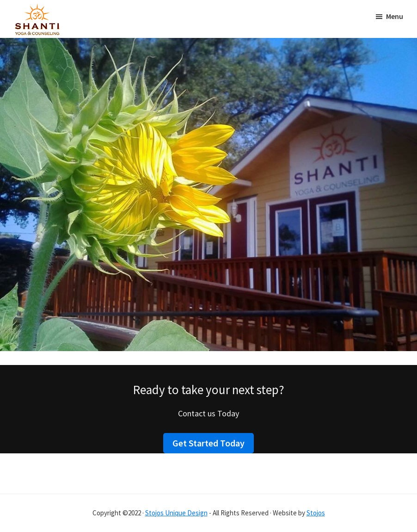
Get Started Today (208, 443)
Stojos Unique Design (176, 513)
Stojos (316, 513)
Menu (395, 16)
